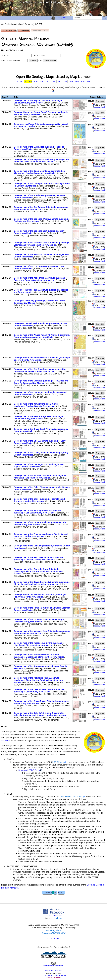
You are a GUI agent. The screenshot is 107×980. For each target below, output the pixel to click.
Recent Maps (24, 31)
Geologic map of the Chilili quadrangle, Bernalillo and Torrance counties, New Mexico (39, 500)
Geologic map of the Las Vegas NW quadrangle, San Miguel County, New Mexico (39, 466)
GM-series (6, 740)
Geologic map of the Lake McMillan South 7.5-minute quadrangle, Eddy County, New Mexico (39, 691)
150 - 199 (50, 81)
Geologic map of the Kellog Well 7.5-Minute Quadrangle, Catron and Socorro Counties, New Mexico (40, 279)
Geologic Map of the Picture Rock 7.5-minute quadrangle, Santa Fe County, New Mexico (41, 113)
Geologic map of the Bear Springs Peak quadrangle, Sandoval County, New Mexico (38, 418)
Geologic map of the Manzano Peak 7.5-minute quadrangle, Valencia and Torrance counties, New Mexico (42, 244)
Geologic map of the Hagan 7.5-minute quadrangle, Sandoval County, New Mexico (38, 102)
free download (99, 107)
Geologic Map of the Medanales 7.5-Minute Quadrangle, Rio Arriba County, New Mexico (40, 596)
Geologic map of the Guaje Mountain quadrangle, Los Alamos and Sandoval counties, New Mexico (39, 172)
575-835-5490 (54, 938)
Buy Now (100, 101)
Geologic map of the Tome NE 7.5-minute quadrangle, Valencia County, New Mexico (39, 621)
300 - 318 (86, 81)
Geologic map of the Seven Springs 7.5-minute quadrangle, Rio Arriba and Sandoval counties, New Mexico (42, 583)
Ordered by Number (40, 31)
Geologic (29, 24)
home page (11, 8)
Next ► (61, 893)
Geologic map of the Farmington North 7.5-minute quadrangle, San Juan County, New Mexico (37, 512)
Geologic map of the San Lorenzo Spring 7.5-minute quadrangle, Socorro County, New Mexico (38, 559)
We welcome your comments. (54, 965)
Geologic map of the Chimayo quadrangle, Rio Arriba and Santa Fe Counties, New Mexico (41, 382)
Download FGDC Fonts (29, 770)
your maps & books (60, 18)
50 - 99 (28, 81)
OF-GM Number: (20, 60)
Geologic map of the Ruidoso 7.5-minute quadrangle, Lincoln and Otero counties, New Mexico (39, 644)
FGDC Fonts (58, 762)
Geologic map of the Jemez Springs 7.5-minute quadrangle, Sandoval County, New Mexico (36, 405)
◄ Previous (47, 893)
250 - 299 (74, 81)
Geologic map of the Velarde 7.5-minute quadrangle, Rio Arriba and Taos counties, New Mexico (40, 477)
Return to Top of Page (53, 978)
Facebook (58, 918)
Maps (20, 24)
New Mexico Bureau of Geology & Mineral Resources (54, 2)
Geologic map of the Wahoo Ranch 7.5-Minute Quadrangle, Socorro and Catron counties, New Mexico (42, 336)
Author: (37, 55)
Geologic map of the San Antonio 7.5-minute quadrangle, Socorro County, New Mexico (41, 208)
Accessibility (58, 971)
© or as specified (54, 975)
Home (2, 24)
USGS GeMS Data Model (71, 797)
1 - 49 (20, 81)
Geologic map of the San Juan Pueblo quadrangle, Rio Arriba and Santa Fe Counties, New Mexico (40, 370)
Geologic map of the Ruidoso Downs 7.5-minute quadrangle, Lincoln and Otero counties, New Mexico (39, 656)
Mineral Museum (55, 916)
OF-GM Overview (9, 31)
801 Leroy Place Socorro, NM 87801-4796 (54, 932)
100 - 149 (39, 81)
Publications (10, 24)
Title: (3, 55)
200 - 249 (62, 81)
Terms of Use (49, 971)
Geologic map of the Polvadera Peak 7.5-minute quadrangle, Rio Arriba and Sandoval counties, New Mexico (38, 680)
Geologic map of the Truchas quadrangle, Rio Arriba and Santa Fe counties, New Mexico (41, 535)
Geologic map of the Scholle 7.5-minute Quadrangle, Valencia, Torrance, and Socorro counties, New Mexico (40, 714)
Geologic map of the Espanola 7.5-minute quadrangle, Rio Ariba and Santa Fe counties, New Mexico (41, 161)
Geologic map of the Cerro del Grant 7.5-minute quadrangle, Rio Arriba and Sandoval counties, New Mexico (38, 571)
